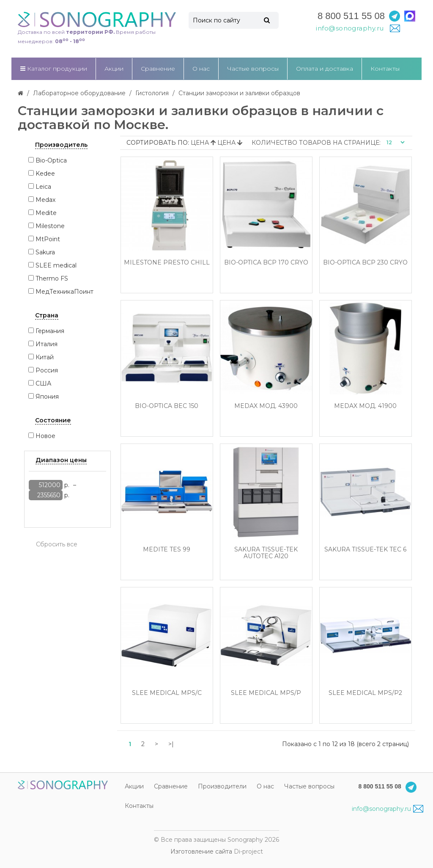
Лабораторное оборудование (79, 93)
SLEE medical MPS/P (266, 693)
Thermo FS (52, 278)
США (43, 383)
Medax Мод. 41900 (365, 406)
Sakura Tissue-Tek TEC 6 (365, 550)
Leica (43, 187)
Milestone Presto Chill (167, 263)
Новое (45, 436)
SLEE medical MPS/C (167, 693)
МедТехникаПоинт (64, 292)
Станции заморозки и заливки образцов (239, 93)
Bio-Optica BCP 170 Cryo (266, 263)
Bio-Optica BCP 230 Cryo (365, 263)
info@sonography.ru (387, 809)
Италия (47, 344)
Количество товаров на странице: (316, 143)
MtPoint (48, 239)
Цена (204, 143)
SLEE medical (56, 265)
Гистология (152, 93)
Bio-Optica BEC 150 (167, 406)
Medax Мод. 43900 (266, 406)
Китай (45, 357)
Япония (47, 397)
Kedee (45, 174)
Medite (46, 213)
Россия (47, 370)
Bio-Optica (51, 160)
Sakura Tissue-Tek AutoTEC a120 (266, 553)
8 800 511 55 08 (351, 16)
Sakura (45, 252)
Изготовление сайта (201, 851)
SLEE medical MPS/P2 (365, 693)
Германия (50, 331)
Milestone (50, 226)
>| (171, 744)
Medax (45, 200)
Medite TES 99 (167, 550)
